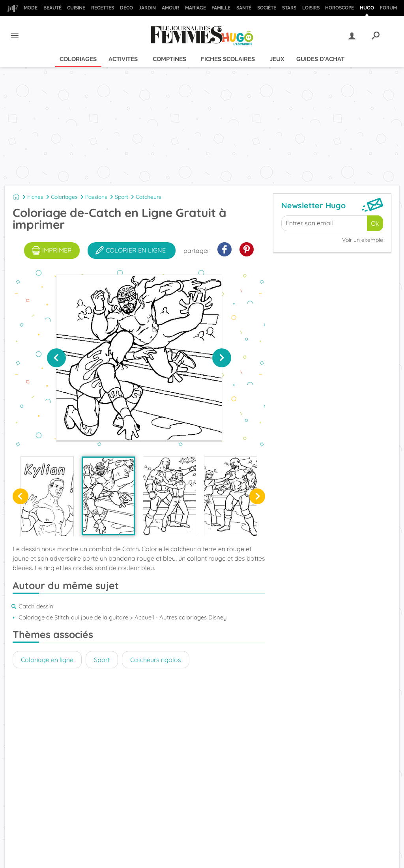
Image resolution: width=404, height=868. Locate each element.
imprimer (52, 251)
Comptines (169, 59)
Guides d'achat (320, 59)
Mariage (195, 8)
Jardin (147, 8)
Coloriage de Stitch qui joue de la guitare (73, 617)
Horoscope (339, 8)
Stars (289, 8)
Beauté (52, 8)
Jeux (277, 59)
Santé (244, 8)
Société (267, 8)
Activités (123, 59)
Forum (388, 8)
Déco (126, 8)
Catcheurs (149, 197)
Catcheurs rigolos (156, 660)
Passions (96, 197)
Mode (31, 8)
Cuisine (76, 8)
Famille (221, 8)
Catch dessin (36, 606)
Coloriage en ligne (47, 660)
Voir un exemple (363, 240)
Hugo (367, 8)
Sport (122, 197)
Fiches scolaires (228, 59)
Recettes (103, 8)
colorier (131, 251)
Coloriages (78, 59)
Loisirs (311, 8)
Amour (170, 8)
